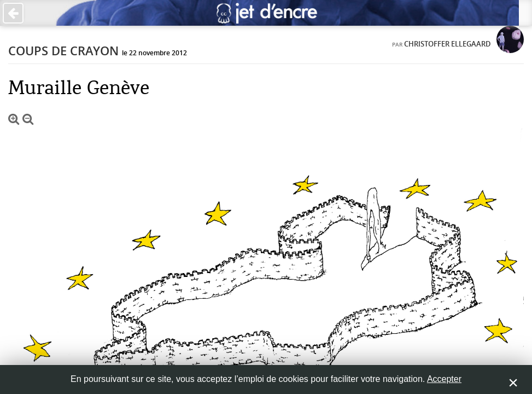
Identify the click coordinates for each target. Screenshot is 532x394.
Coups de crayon (63, 51)
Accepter (444, 379)
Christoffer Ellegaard (448, 44)
